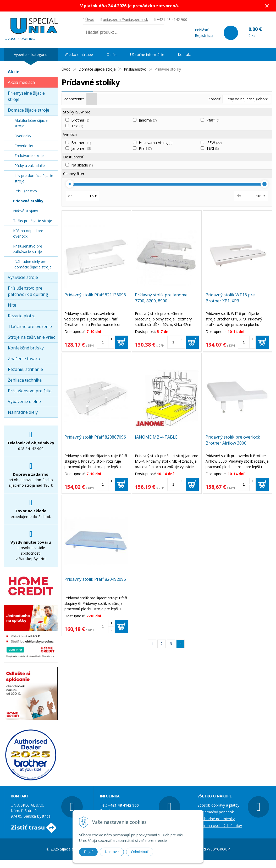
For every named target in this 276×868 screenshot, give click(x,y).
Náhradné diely (23, 412)
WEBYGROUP (218, 849)
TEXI (212, 148)
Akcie (14, 72)
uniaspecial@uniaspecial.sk (125, 19)
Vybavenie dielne (24, 401)
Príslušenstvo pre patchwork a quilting (28, 291)
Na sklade (82, 165)
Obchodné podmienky (216, 819)
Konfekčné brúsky (26, 348)
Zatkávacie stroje (29, 156)
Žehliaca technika (25, 380)
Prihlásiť (202, 30)
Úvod (90, 19)
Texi (77, 126)
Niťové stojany (26, 211)
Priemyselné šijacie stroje (26, 96)
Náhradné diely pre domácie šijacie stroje (33, 264)
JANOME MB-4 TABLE (156, 437)
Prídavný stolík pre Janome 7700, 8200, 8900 (161, 298)
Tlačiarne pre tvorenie (30, 326)
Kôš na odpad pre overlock (28, 233)
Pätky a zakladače (30, 166)
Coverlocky (24, 146)
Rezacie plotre (22, 316)
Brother (80, 120)
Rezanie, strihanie (25, 369)
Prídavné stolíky (28, 201)
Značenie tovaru (24, 359)
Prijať (88, 852)
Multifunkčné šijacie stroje (31, 123)
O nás (112, 54)
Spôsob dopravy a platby (218, 805)
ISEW (214, 143)
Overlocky (23, 136)
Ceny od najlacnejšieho (245, 99)
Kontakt (184, 54)
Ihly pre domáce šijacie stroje (34, 178)
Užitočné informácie (147, 54)
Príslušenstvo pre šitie (30, 391)
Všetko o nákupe (79, 54)
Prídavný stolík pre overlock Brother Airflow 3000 (233, 440)
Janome (148, 120)
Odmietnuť (140, 852)
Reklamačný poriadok (216, 812)
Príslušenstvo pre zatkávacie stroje (28, 249)
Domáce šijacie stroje (29, 110)
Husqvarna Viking (156, 143)
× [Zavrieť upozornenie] (267, 6)
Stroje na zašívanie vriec (31, 337)
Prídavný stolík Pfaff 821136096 (95, 295)
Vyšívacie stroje (23, 277)
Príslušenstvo (26, 191)
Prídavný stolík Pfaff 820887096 (95, 437)
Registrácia (204, 35)
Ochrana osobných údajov (220, 826)
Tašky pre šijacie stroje (33, 221)
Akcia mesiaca (21, 82)
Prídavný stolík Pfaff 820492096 (95, 579)
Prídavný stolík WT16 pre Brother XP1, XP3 (230, 298)
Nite (12, 305)
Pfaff (213, 120)
